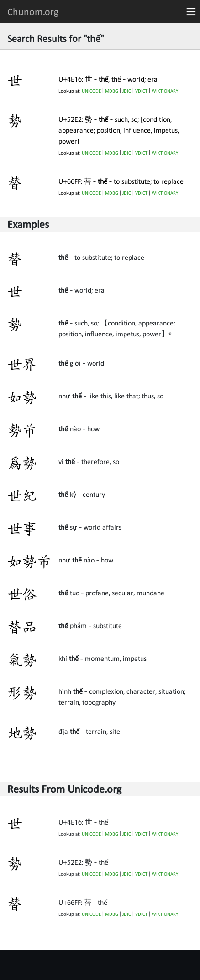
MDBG (112, 91)
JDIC (127, 91)
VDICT (141, 91)
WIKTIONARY (165, 91)
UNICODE (91, 91)
